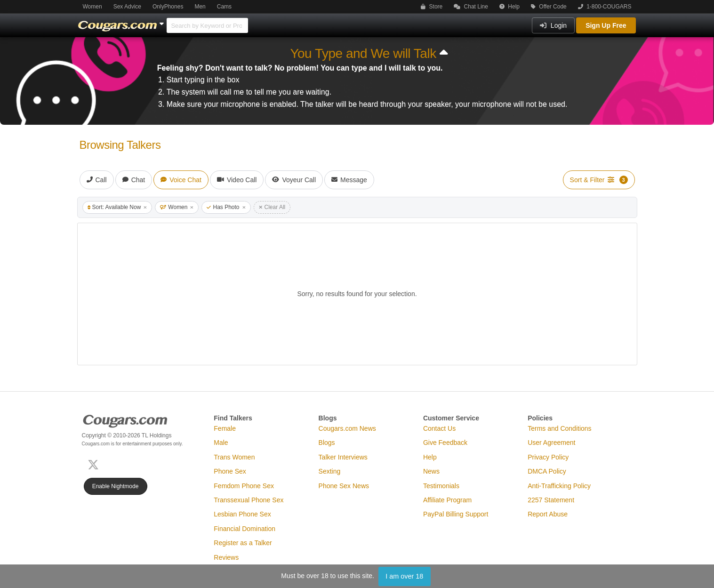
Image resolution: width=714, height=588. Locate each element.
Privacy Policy (548, 457)
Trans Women (234, 457)
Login (553, 25)
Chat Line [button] (471, 7)
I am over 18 (404, 576)
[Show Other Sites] (163, 21)
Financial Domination (245, 529)
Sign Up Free (606, 25)
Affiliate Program (447, 500)
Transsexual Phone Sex (249, 500)
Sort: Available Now (117, 207)
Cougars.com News (347, 428)
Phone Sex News (344, 486)
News (431, 471)
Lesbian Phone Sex (242, 514)
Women (92, 7)
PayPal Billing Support (456, 514)
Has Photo (226, 207)
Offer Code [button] (549, 7)
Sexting (330, 471)
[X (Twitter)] (95, 463)
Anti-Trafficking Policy (559, 486)
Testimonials (441, 486)
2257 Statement (551, 500)
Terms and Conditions (559, 428)
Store (432, 7)
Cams (224, 7)
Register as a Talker (243, 543)
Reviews (226, 557)
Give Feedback (445, 443)
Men (200, 7)
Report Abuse (548, 514)
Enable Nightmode (116, 486)
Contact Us (439, 428)
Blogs (327, 443)
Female (225, 428)
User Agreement (551, 443)
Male (221, 443)
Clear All (272, 207)
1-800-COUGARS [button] (605, 7)
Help (509, 7)
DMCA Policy (547, 471)
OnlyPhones (168, 7)
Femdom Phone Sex (244, 486)
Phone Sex (230, 471)
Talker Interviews (343, 457)
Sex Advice (127, 7)
